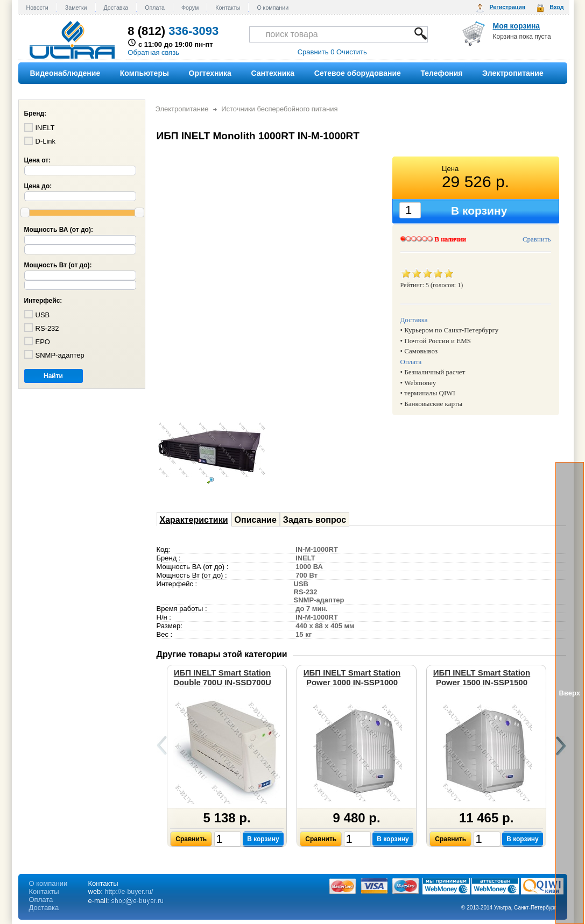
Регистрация (507, 7)
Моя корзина (517, 26)
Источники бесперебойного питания (279, 109)
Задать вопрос (315, 520)
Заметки (76, 8)
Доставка (116, 8)
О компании (273, 8)
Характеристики (194, 520)
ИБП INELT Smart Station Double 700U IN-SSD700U (222, 677)
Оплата (155, 8)
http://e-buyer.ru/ (129, 892)
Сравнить (537, 239)
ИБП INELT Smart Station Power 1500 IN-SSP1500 (482, 677)
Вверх (570, 693)
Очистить (352, 52)
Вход (556, 7)
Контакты (228, 8)
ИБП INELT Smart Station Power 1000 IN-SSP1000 (352, 677)
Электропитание (182, 109)
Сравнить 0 (316, 52)
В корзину (263, 839)
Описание (256, 520)
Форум (190, 8)
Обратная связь (153, 52)
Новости (37, 8)
